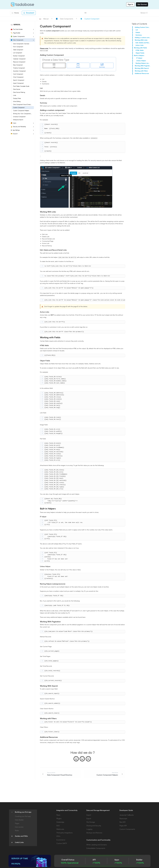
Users (13, 123)
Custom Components (127, 829)
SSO (58, 826)
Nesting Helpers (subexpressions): (143, 63)
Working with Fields (140, 48)
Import (89, 815)
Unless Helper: (141, 61)
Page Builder (16, 33)
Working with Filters (141, 71)
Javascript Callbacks (127, 815)
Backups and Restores (94, 833)
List (137, 30)
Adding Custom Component (143, 27)
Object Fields (140, 53)
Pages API (123, 826)
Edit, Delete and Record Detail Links (143, 43)
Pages (17, 823)
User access (19, 827)
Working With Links (141, 40)
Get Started (142, 4)
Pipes (58, 815)
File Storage (91, 822)
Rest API (122, 822)
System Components (18, 36)
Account (14, 134)
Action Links (140, 45)
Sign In (130, 4)
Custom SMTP (62, 843)
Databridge (60, 822)
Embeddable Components (96, 848)
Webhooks (60, 829)
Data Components (17, 40)
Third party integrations (64, 833)
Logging (89, 829)
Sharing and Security (94, 826)
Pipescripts (123, 819)
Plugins (59, 819)
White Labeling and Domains (97, 845)
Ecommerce (61, 840)
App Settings (15, 130)
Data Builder (19, 820)
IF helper (139, 58)
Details (138, 32)
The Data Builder (17, 29)
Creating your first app (23, 816)
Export (89, 819)
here (84, 617)
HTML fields (140, 50)
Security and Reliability (18, 127)
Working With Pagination (143, 66)
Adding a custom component (143, 38)
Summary (139, 35)
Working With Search (142, 68)
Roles (17, 830)
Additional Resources (142, 73)
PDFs (58, 836)
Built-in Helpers (139, 55)
